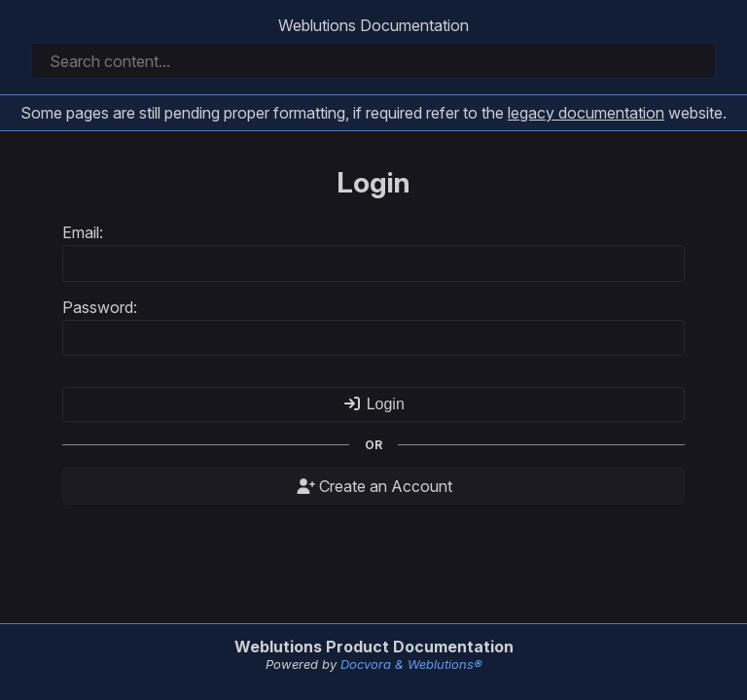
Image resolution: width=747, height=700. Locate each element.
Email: (83, 232)
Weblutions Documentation (373, 25)
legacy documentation (586, 113)
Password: (100, 307)
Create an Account (374, 486)
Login (373, 404)
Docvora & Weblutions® (411, 664)
